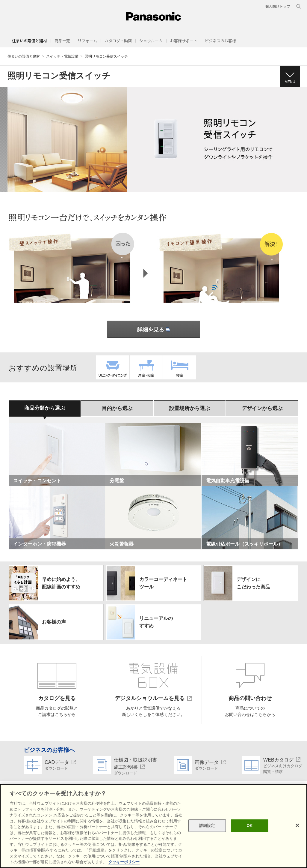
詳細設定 (207, 826)
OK (250, 826)
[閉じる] (297, 825)
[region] (153, 826)
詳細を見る (153, 330)
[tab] (45, 409)
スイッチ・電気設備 (62, 56)
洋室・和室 (146, 367)
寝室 (180, 367)
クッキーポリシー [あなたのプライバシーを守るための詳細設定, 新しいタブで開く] (124, 862)
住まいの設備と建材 (30, 41)
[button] (62, 41)
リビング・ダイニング (113, 367)
